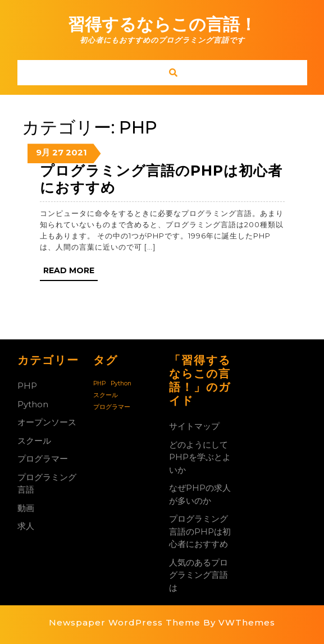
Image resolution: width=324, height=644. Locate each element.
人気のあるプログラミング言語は (198, 575)
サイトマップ (194, 426)
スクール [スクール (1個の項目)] (106, 395)
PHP (27, 386)
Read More (70, 273)
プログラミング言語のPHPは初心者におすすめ (200, 531)
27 (58, 152)
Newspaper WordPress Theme (125, 622)
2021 (76, 152)
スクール (34, 441)
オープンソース (47, 422)
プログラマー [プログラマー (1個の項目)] (112, 407)
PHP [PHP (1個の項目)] (99, 383)
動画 (26, 508)
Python (33, 404)
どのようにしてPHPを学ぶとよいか (200, 457)
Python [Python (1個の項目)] (121, 383)
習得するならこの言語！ (162, 24)
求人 (26, 526)
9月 (43, 152)
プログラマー (43, 459)
